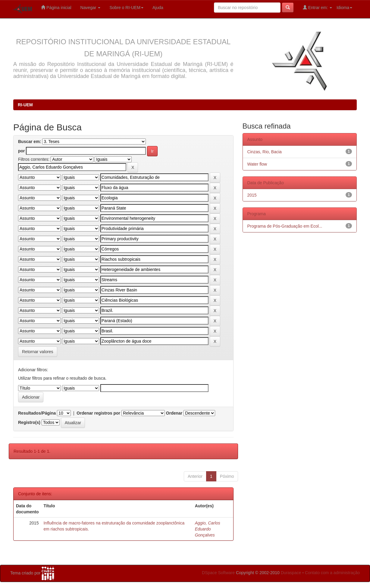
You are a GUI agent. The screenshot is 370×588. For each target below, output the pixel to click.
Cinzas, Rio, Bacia (265, 152)
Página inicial (56, 7)
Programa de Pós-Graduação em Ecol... (285, 226)
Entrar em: (317, 7)
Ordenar (174, 413)
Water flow (257, 164)
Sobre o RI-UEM (126, 8)
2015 (252, 195)
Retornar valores (38, 352)
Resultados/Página (37, 413)
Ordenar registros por (98, 413)
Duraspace (291, 573)
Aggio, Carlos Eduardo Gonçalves (208, 529)
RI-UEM (25, 105)
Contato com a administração (332, 573)
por (22, 151)
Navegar (91, 8)
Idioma (344, 8)
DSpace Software (218, 573)
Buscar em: (30, 142)
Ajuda (158, 8)
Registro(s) (29, 422)
